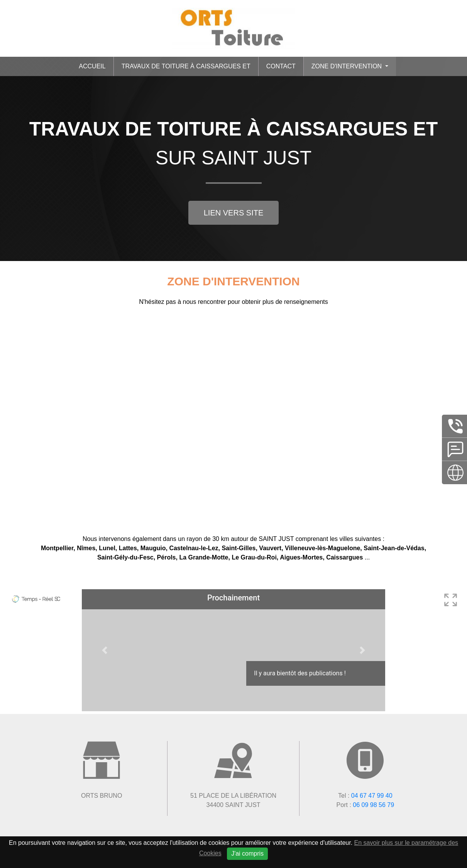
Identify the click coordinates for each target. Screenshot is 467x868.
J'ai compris (247, 854)
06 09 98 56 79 (373, 805)
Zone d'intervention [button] (348, 66)
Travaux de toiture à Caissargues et (186, 66)
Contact (281, 66)
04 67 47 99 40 (372, 796)
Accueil (92, 66)
